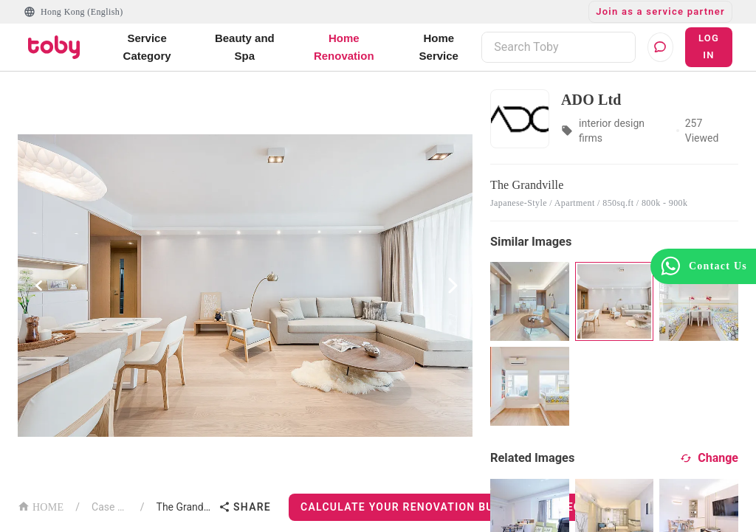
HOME (41, 506)
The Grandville (185, 507)
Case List (110, 507)
